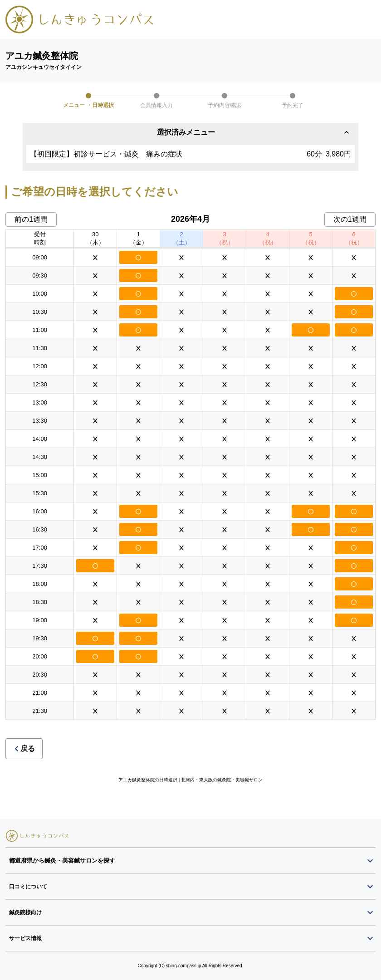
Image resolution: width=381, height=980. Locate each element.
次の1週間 (350, 219)
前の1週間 (31, 219)
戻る (24, 748)
